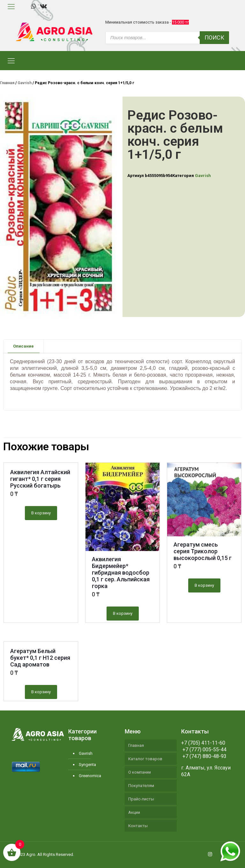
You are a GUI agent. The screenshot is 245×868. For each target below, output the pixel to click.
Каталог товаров (145, 759)
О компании (140, 772)
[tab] (24, 346)
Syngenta (87, 765)
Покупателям (141, 786)
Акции (134, 812)
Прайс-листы (141, 799)
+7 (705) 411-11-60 (203, 743)
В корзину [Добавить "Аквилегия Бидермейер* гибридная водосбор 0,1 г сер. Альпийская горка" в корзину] (123, 613)
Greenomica (90, 776)
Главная (7, 83)
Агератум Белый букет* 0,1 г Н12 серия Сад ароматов (40, 658)
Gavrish (25, 83)
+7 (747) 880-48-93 (204, 756)
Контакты (138, 826)
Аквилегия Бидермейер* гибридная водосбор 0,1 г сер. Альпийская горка (121, 573)
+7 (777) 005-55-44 (204, 750)
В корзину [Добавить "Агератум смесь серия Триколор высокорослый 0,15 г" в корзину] (204, 585)
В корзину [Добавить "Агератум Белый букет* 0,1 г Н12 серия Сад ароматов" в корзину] (41, 692)
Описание (23, 346)
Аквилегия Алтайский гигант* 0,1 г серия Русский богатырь (40, 479)
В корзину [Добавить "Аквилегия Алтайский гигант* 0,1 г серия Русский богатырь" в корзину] (41, 513)
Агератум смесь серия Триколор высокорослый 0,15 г (203, 551)
